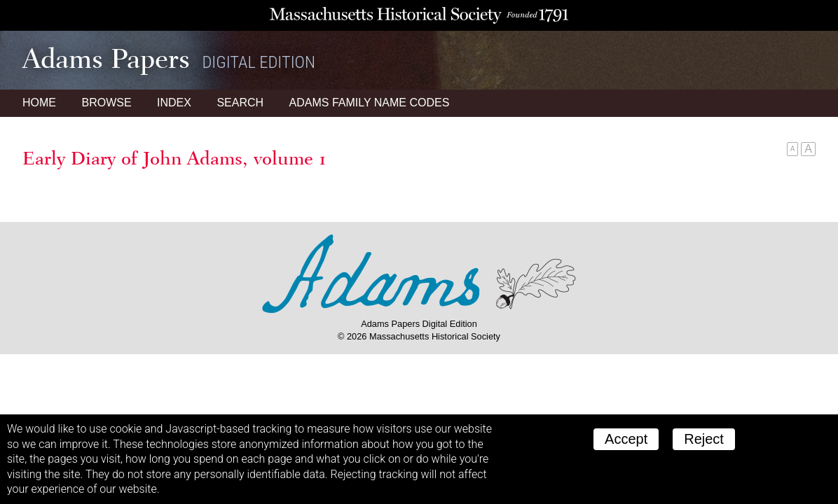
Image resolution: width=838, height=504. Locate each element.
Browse (106, 103)
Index (174, 103)
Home (39, 103)
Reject (704, 439)
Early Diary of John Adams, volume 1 (174, 158)
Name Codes (370, 103)
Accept (626, 439)
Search (240, 103)
